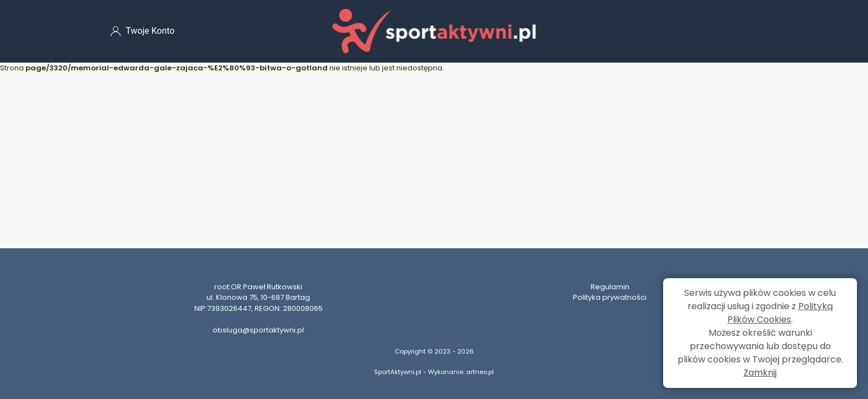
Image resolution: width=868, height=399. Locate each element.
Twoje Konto (143, 31)
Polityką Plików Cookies (780, 313)
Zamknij (760, 373)
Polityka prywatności (610, 297)
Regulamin (610, 287)
